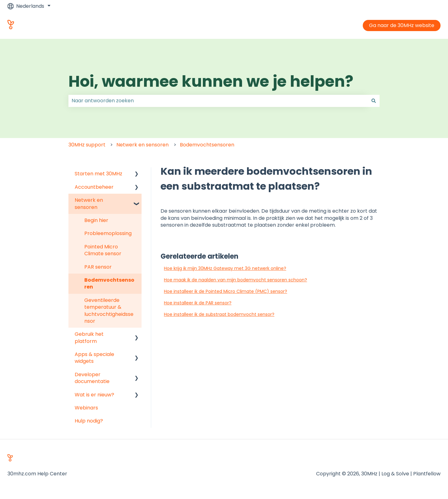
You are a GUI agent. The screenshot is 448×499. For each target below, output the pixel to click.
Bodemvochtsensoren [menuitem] (109, 283)
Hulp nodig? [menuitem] (89, 421)
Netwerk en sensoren (142, 145)
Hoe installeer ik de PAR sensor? (198, 303)
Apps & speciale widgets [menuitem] (94, 358)
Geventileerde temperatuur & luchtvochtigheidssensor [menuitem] (109, 311)
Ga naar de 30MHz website (402, 25)
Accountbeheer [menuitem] (94, 187)
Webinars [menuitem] (86, 408)
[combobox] (218, 101)
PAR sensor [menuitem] (98, 267)
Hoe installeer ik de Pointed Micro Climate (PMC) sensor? (226, 291)
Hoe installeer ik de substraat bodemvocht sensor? (219, 314)
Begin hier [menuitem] (96, 220)
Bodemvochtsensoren (207, 145)
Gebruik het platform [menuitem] (89, 337)
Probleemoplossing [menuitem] (108, 233)
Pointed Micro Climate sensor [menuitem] (103, 250)
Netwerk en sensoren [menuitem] (89, 203)
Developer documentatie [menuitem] (92, 378)
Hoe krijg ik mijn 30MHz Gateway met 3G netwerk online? (225, 268)
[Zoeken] (374, 101)
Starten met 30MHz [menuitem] (98, 174)
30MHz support (87, 145)
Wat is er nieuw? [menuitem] (94, 395)
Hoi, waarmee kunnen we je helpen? (211, 81)
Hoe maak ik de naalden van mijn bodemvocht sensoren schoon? (236, 280)
